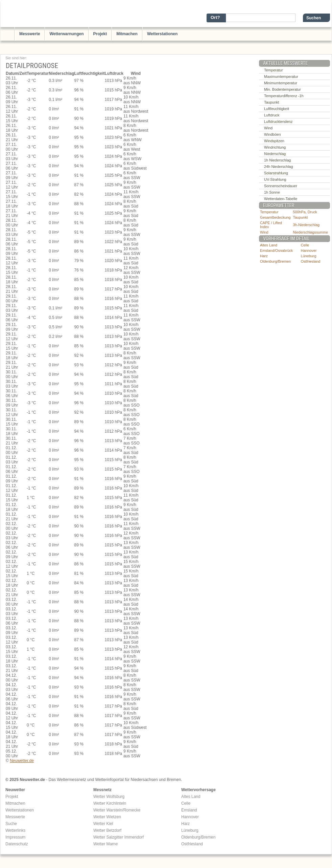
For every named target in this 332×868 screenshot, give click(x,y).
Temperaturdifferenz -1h (284, 96)
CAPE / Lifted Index (271, 225)
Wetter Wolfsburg (109, 797)
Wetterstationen (162, 34)
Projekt (100, 34)
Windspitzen (274, 141)
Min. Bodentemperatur (282, 89)
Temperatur (274, 70)
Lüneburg (309, 256)
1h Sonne (272, 192)
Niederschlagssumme (311, 232)
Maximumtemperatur (281, 77)
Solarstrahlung (276, 173)
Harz (264, 256)
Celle (305, 245)
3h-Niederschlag (306, 225)
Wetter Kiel (103, 824)
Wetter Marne (105, 844)
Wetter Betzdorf (107, 830)
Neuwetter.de (22, 761)
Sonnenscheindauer (281, 186)
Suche (11, 824)
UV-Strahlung (275, 179)
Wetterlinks (15, 830)
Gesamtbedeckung (275, 217)
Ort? (215, 17)
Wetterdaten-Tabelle (281, 199)
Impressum (15, 837)
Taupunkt (272, 102)
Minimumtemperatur (281, 83)
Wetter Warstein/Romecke (117, 810)
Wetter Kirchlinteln (110, 803)
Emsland (189, 810)
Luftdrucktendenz (278, 122)
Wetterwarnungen (66, 34)
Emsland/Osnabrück (276, 251)
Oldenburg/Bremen (275, 261)
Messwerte (30, 34)
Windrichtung (275, 147)
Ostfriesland (311, 261)
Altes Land (269, 245)
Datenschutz (17, 844)
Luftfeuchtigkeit (277, 109)
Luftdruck (272, 115)
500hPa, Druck (305, 212)
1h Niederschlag (278, 160)
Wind (268, 128)
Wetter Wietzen (107, 817)
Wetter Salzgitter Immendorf (118, 837)
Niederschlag (275, 154)
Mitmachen (127, 34)
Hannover (309, 251)
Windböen (272, 134)
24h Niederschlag (279, 167)
